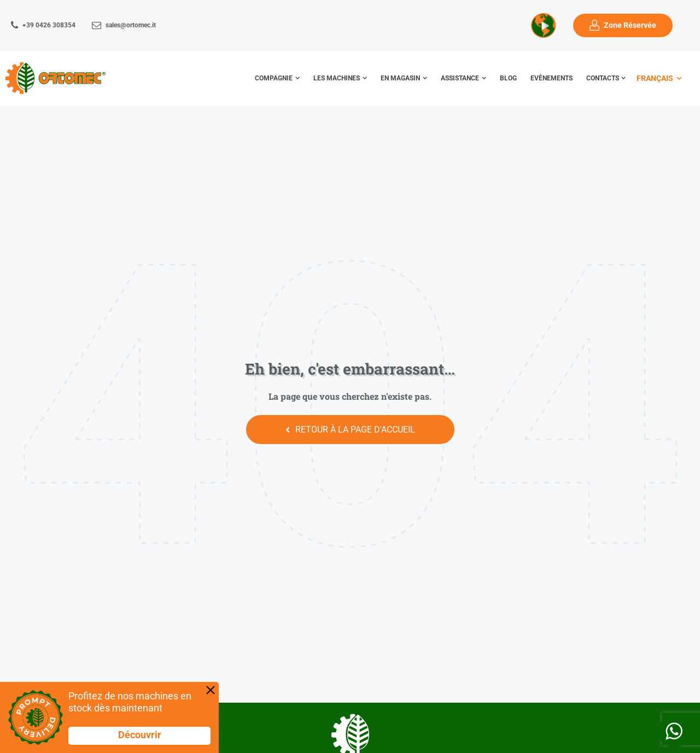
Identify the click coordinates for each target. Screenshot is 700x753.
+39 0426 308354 (49, 25)
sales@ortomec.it (131, 25)
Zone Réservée (630, 25)
